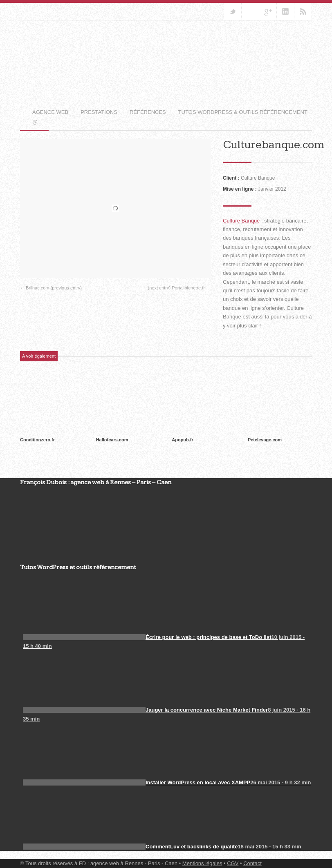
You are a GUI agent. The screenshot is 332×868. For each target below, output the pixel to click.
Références (148, 112)
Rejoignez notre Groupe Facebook (250, 11)
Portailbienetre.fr (188, 288)
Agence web (50, 112)
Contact (252, 863)
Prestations (99, 112)
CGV (233, 863)
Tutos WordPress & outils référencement (243, 112)
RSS (303, 11)
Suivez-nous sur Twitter (233, 11)
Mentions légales (202, 863)
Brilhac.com (37, 288)
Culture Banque (241, 221)
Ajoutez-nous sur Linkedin (285, 11)
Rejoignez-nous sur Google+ (268, 11)
